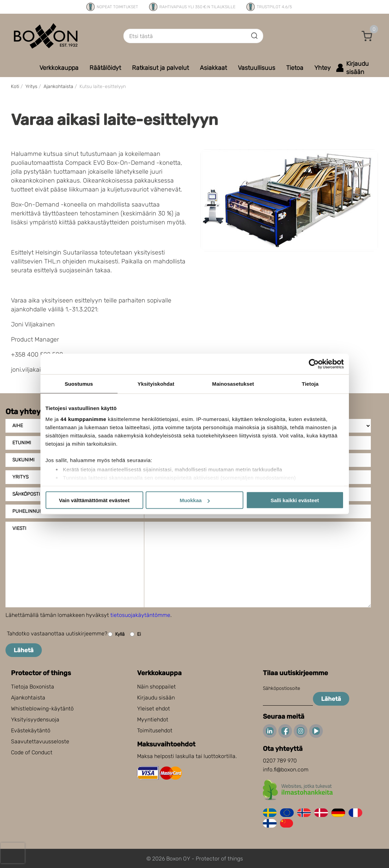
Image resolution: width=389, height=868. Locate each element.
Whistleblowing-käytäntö (42, 709)
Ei (135, 634)
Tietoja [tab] (310, 384)
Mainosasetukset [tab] (233, 384)
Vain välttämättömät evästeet (94, 500)
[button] (367, 36)
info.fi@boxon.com (286, 770)
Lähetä (24, 650)
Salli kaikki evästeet (295, 500)
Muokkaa (195, 500)
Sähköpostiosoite (282, 688)
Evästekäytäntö (31, 730)
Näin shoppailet (156, 687)
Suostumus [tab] (79, 384)
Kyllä (116, 634)
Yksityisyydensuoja (35, 720)
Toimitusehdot (155, 730)
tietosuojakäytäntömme (140, 615)
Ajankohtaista (28, 698)
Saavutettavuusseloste (40, 741)
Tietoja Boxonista (33, 687)
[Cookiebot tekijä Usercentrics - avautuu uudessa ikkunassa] (314, 364)
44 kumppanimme (83, 419)
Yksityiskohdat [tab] (156, 384)
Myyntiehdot (153, 720)
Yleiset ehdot (154, 709)
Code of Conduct (32, 752)
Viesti (19, 528)
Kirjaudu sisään (156, 698)
